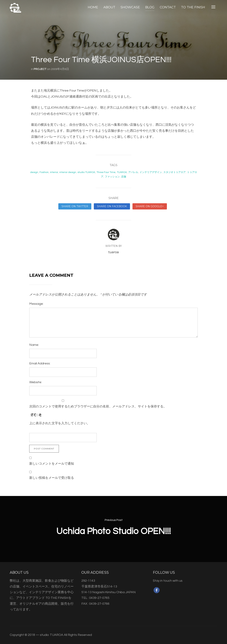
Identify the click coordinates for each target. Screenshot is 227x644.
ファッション (112, 177)
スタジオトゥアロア (175, 172)
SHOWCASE (130, 7)
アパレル (133, 172)
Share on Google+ (150, 206)
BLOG (150, 7)
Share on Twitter (75, 206)
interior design (68, 172)
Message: (36, 304)
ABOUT (109, 7)
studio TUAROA (86, 172)
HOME (93, 7)
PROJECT (40, 69)
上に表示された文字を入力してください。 (60, 423)
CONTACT (168, 7)
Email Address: (40, 363)
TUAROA (122, 172)
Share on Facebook (112, 206)
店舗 (124, 177)
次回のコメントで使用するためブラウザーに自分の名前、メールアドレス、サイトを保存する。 (98, 406)
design (34, 172)
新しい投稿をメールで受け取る (52, 478)
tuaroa (114, 252)
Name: (34, 345)
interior (54, 172)
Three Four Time (106, 172)
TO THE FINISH (193, 7)
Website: (36, 382)
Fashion (44, 172)
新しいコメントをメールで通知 (52, 464)
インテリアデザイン (151, 172)
